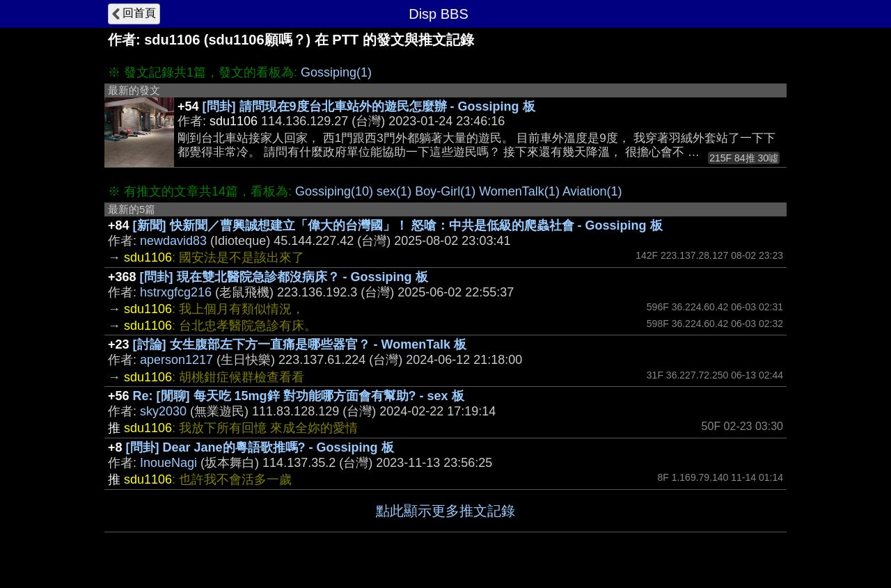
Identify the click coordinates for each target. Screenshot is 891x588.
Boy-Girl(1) (445, 191)
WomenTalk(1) (519, 191)
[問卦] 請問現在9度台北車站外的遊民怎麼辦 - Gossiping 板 (369, 106)
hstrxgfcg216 (176, 292)
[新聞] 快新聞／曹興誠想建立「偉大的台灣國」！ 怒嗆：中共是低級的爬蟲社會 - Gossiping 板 (398, 225)
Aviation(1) (592, 191)
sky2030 (163, 411)
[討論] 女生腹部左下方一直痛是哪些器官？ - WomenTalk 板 (300, 344)
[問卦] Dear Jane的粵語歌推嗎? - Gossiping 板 (260, 447)
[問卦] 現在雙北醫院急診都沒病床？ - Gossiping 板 (284, 277)
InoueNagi (168, 463)
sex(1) (394, 191)
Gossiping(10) (334, 191)
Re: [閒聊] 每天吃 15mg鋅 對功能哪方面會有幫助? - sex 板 (299, 396)
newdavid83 (173, 241)
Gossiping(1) (336, 72)
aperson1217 (176, 360)
